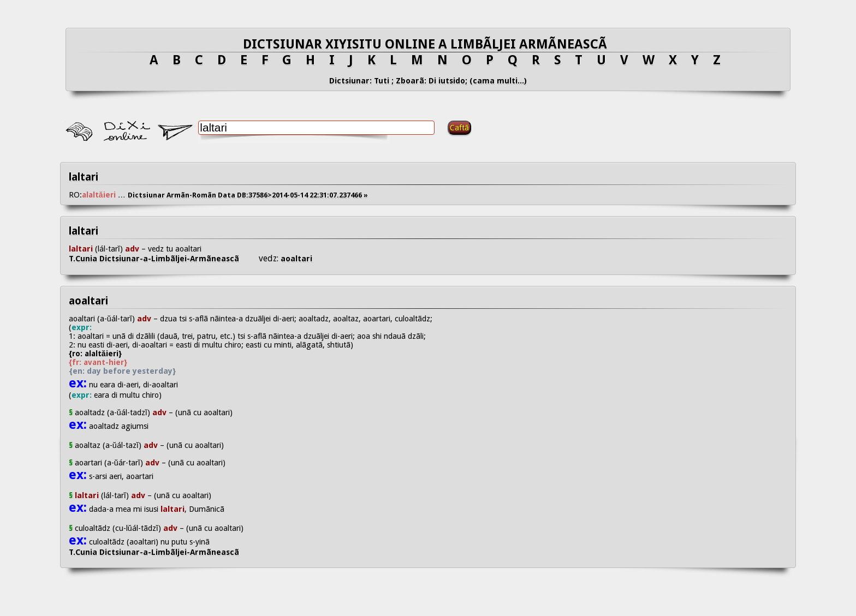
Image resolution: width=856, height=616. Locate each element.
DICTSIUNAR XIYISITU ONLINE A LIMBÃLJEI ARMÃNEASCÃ (428, 44)
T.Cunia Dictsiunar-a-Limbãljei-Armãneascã (164, 259)
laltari (84, 177)
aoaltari (295, 259)
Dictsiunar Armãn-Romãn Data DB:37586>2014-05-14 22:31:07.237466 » (248, 195)
